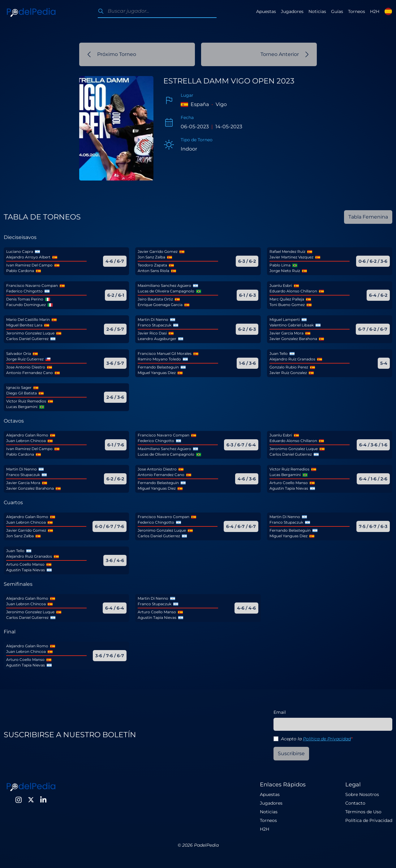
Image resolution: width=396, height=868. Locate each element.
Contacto (355, 803)
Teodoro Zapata (152, 265)
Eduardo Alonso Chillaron (293, 291)
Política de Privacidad (327, 739)
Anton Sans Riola (153, 271)
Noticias (317, 11)
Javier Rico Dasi (152, 333)
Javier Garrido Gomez (158, 251)
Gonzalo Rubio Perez (289, 367)
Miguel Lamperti (285, 319)
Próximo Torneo (112, 54)
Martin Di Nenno (153, 319)
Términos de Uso (363, 812)
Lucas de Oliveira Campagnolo (166, 291)
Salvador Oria (19, 353)
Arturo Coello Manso (289, 483)
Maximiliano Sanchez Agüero (164, 285)
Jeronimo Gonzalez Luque (30, 333)
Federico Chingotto (24, 291)
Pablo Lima (280, 265)
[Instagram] (19, 800)
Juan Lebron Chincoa (26, 441)
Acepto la (317, 739)
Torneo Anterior (285, 54)
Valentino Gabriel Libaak (292, 325)
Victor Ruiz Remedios (26, 401)
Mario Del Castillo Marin (28, 319)
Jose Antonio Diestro (26, 367)
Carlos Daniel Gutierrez (27, 339)
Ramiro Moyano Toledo (159, 359)
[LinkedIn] (43, 800)
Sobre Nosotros (362, 794)
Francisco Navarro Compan (32, 285)
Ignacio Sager (19, 387)
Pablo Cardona (20, 271)
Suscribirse (291, 753)
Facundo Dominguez (26, 305)
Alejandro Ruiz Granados (292, 359)
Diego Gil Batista (22, 393)
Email (280, 712)
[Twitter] (31, 800)
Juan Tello (279, 353)
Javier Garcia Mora (286, 333)
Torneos (357, 11)
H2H (375, 11)
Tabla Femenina (368, 217)
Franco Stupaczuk (155, 325)
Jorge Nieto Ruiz (285, 271)
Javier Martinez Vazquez (291, 257)
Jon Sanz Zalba (151, 257)
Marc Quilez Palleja (287, 299)
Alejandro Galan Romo (27, 435)
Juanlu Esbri (281, 285)
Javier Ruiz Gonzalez (288, 373)
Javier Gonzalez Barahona (293, 339)
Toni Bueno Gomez (287, 305)
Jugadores (292, 11)
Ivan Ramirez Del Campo (29, 265)
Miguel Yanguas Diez (157, 373)
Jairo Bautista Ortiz (155, 299)
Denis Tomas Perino (25, 299)
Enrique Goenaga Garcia (160, 305)
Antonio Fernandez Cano (30, 373)
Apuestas (266, 11)
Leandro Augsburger (157, 339)
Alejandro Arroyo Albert (28, 257)
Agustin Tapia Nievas (289, 488)
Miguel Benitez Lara (24, 325)
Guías (337, 11)
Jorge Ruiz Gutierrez (25, 359)
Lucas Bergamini (22, 407)
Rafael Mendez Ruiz (287, 251)
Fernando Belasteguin (158, 367)
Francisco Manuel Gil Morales (165, 353)
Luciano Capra (20, 251)
